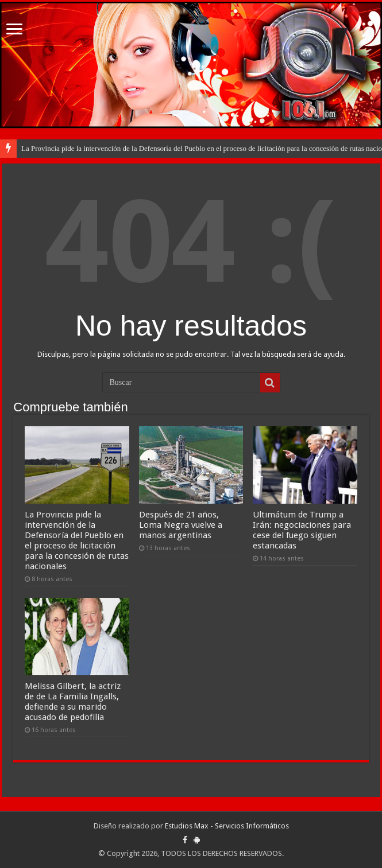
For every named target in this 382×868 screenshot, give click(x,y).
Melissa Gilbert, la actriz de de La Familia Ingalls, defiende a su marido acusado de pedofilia (73, 702)
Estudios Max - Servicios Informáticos (227, 826)
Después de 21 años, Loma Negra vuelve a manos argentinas (181, 525)
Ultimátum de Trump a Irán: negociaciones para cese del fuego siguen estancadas (302, 530)
